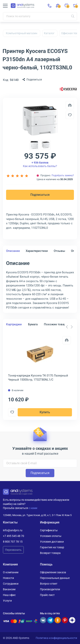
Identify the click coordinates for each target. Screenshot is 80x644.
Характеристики (37, 251)
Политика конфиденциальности (56, 638)
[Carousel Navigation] (69, 327)
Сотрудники (11, 584)
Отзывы (59, 251)
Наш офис (9, 595)
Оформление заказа (53, 572)
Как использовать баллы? (40, 164)
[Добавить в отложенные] (70, 115)
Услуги (7, 601)
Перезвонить (13, 550)
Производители (50, 589)
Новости (8, 578)
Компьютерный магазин (22, 33)
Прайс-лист (47, 595)
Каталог (49, 33)
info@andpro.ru (13, 530)
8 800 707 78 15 (13, 542)
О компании (11, 572)
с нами (33, 508)
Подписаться (40, 195)
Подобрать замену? (63, 175)
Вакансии (9, 589)
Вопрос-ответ (49, 584)
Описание (13, 251)
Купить (45, 412)
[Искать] (73, 16)
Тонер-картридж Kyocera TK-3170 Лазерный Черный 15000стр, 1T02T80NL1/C (38, 378)
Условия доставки (52, 542)
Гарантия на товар (52, 547)
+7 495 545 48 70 (14, 536)
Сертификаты (49, 530)
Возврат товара (50, 553)
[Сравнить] (67, 340)
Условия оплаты (51, 536)
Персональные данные (55, 578)
